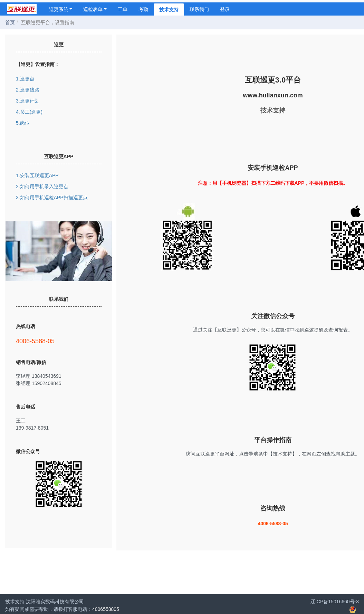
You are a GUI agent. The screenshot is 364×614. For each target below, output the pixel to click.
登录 (225, 9)
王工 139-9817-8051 (59, 424)
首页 (10, 22)
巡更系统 (61, 9)
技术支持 (169, 10)
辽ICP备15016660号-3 (335, 602)
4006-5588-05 (59, 341)
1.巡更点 (25, 79)
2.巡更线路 (28, 90)
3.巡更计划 (28, 101)
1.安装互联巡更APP (37, 175)
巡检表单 (95, 9)
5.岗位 (23, 123)
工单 (123, 9)
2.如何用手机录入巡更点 (42, 186)
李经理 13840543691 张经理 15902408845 (59, 380)
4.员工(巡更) (29, 112)
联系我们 (199, 9)
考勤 (143, 9)
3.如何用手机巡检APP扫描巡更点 (52, 198)
